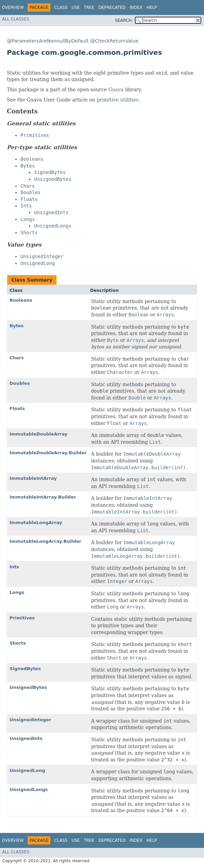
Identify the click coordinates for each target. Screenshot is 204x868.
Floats (17, 408)
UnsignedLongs (29, 790)
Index (136, 7)
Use (76, 7)
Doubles (20, 383)
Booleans (21, 300)
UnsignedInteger (30, 720)
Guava (116, 90)
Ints (14, 567)
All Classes (15, 19)
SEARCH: (124, 20)
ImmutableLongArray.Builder (45, 541)
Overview (13, 7)
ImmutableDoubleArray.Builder (48, 453)
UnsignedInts (26, 738)
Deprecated (112, 7)
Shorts (18, 643)
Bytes (17, 326)
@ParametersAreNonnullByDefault (48, 41)
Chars (17, 358)
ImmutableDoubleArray (38, 434)
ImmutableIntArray (33, 478)
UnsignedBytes (28, 687)
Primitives (22, 618)
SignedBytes (25, 669)
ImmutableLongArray (36, 523)
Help (152, 7)
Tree (89, 7)
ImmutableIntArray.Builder (43, 497)
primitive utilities (117, 100)
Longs (17, 592)
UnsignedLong (27, 770)
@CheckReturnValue (114, 41)
